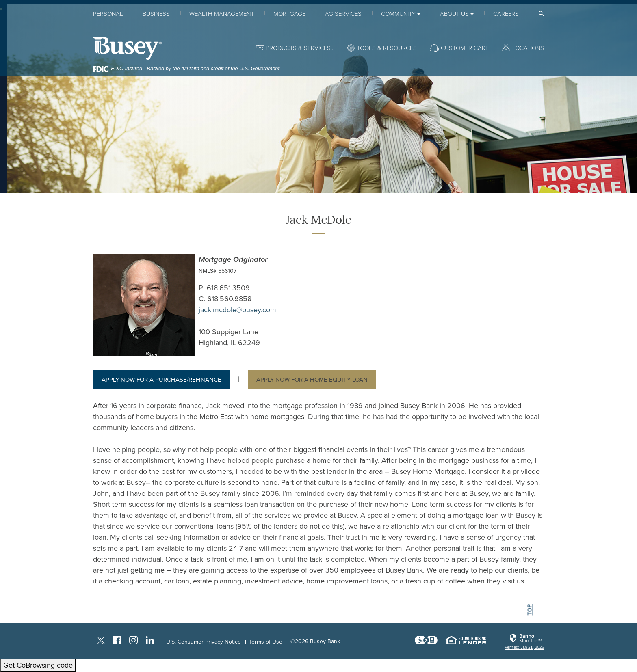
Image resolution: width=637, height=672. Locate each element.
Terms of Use (266, 642)
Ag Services (343, 14)
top (530, 610)
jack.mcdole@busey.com (237, 310)
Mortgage (289, 14)
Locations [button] (528, 48)
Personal (108, 14)
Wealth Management (222, 14)
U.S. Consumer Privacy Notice (204, 642)
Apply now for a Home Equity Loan (312, 380)
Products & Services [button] (298, 48)
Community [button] (398, 14)
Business (156, 14)
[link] (524, 641)
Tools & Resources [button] (387, 48)
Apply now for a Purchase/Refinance (161, 380)
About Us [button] (454, 14)
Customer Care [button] (465, 48)
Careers (506, 14)
